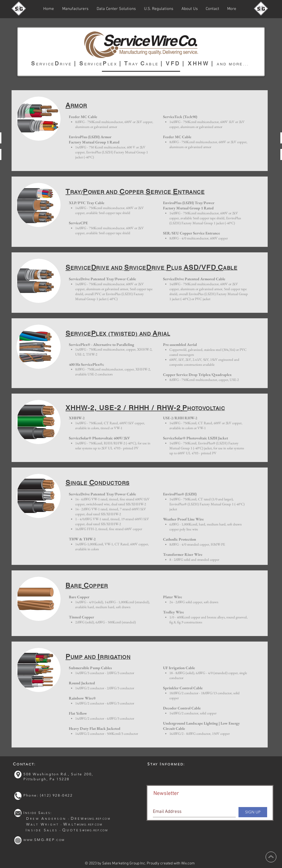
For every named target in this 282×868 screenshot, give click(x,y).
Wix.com (188, 863)
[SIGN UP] (253, 812)
